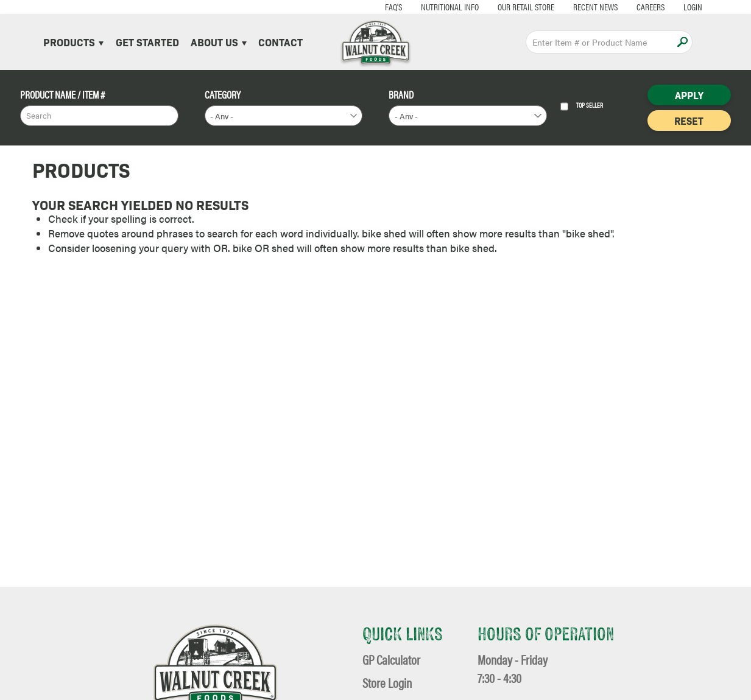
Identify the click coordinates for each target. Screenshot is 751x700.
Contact (280, 42)
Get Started (147, 42)
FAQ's (365, 6)
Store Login (387, 683)
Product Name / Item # (62, 95)
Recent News (567, 6)
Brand (401, 95)
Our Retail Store (497, 6)
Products (73, 42)
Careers (622, 6)
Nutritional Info (421, 6)
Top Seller (582, 107)
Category (223, 95)
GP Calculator (391, 660)
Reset (689, 121)
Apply (682, 42)
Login (664, 6)
